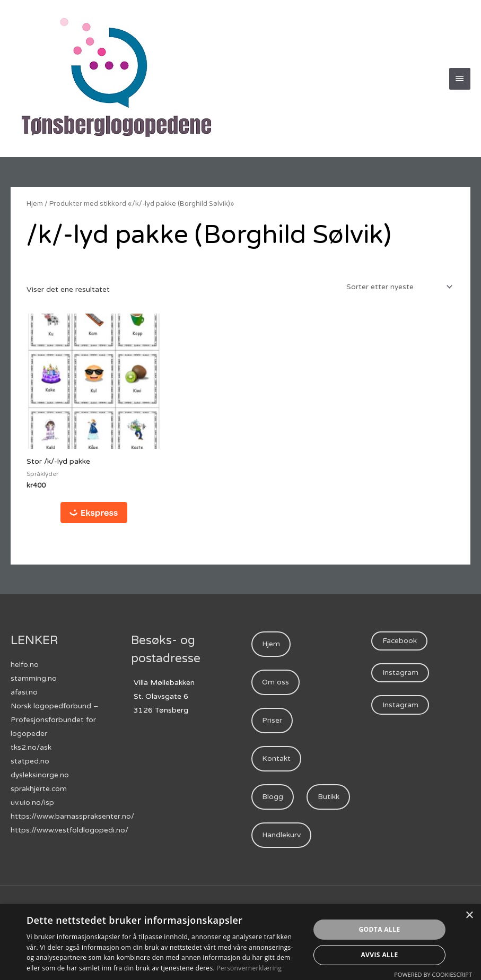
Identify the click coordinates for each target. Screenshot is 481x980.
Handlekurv (282, 876)
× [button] (469, 916)
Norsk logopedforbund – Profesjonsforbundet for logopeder (55, 720)
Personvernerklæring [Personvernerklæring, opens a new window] (249, 968)
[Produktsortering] (397, 287)
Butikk (273, 837)
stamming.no (34, 679)
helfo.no (25, 665)
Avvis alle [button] (379, 955)
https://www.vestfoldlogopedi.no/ (69, 831)
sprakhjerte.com (39, 789)
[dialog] (240, 942)
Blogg (273, 799)
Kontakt (276, 760)
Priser (272, 721)
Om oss (276, 683)
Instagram (400, 674)
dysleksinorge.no (40, 775)
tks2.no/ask (31, 748)
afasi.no (24, 693)
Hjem (35, 204)
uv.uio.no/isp (32, 803)
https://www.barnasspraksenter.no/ (72, 817)
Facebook (400, 641)
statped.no (30, 762)
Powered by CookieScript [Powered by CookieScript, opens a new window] (433, 974)
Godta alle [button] (379, 929)
